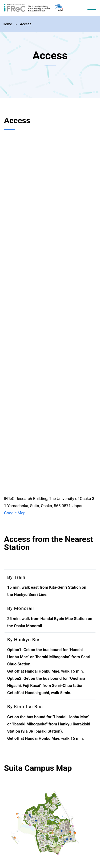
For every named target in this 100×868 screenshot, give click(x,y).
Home (7, 24)
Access (26, 24)
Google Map (15, 513)
